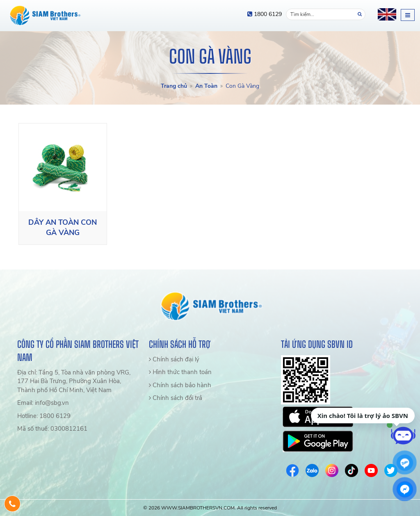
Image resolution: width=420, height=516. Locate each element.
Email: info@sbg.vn (43, 403)
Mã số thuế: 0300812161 (52, 429)
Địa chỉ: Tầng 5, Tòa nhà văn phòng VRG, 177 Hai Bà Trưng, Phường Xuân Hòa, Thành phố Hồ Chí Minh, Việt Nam (74, 381)
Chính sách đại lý (174, 359)
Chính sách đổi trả (176, 398)
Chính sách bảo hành (180, 385)
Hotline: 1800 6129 (44, 416)
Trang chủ (174, 86)
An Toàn (206, 86)
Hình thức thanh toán (180, 372)
